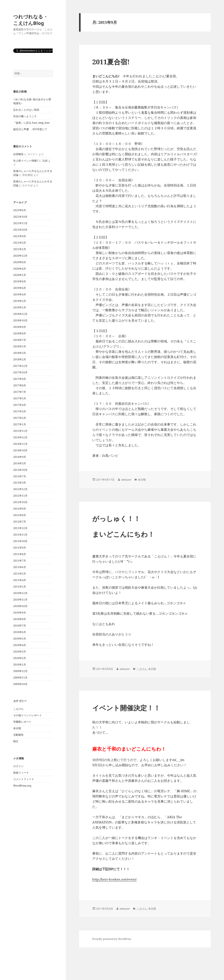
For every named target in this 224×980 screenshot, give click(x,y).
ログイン (18, 766)
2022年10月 (20, 217)
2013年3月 (20, 483)
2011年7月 (20, 561)
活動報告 (18, 735)
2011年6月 (20, 567)
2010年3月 (20, 652)
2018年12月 (20, 314)
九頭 (45, 161)
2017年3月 (20, 411)
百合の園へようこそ (25, 116)
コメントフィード (24, 779)
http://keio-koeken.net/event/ (114, 879)
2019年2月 (20, 301)
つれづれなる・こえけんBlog (31, 20)
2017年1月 (20, 424)
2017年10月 (20, 372)
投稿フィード (21, 773)
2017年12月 (20, 366)
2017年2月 (20, 418)
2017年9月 (20, 379)
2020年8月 (20, 262)
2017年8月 (20, 385)
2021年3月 (20, 243)
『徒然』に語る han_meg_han (31, 123)
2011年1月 (20, 587)
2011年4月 (20, 580)
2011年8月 (20, 554)
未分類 (17, 728)
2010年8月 (20, 619)
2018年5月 (20, 346)
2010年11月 (20, 600)
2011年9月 (20, 548)
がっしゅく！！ (116, 518)
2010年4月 (20, 645)
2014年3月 (20, 463)
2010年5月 (20, 639)
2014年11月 (20, 444)
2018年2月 (20, 359)
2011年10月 (20, 541)
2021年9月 (20, 236)
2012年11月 (20, 496)
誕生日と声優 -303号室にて (30, 129)
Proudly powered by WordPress (112, 939)
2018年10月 (20, 320)
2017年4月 (20, 405)
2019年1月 (20, 307)
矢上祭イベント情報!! (26, 161)
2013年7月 (20, 476)
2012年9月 (20, 509)
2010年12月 (20, 593)
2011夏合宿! (111, 62)
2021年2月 (20, 249)
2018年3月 (20, 353)
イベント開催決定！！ (126, 708)
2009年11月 (20, 678)
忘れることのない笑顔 (26, 110)
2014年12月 (20, 437)
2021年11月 (20, 223)
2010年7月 (20, 626)
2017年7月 (20, 392)
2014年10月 (20, 450)
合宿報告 (18, 154)
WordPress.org (22, 786)
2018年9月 (20, 327)
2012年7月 (20, 522)
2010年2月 (20, 658)
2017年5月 (20, 398)
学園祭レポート (22, 722)
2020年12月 (20, 256)
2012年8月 (20, 515)
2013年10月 (20, 470)
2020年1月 (20, 275)
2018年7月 (20, 340)
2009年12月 (20, 671)
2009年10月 (20, 684)
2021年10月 (20, 230)
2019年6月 (20, 288)
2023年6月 (20, 210)
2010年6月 (20, 632)
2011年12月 (20, 528)
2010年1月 (20, 665)
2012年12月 (20, 489)
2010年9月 (20, 613)
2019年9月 (20, 281)
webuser (126, 480)
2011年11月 (20, 535)
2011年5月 (20, 574)
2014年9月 (20, 457)
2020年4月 (20, 269)
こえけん (18, 709)
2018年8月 (20, 333)
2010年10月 (20, 606)
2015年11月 (20, 431)
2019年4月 (20, 294)
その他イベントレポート (28, 715)
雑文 (16, 741)
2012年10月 (20, 502)
